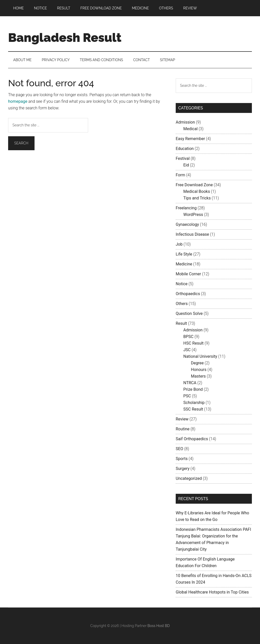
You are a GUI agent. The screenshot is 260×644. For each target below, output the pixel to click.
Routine (183, 429)
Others (182, 304)
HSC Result (193, 343)
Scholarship (194, 403)
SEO (180, 449)
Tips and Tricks (197, 198)
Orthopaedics (188, 294)
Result (181, 323)
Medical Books (197, 191)
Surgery (183, 469)
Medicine (184, 264)
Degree (197, 363)
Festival (183, 158)
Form (180, 175)
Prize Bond (193, 389)
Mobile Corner (188, 274)
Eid (186, 165)
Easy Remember (190, 139)
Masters (198, 376)
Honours (199, 370)
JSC (187, 350)
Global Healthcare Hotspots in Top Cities (212, 592)
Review (182, 419)
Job (179, 244)
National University (200, 356)
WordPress (193, 215)
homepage (18, 101)
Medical (190, 129)
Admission (185, 122)
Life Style (184, 254)
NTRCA (190, 383)
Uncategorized (189, 478)
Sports (182, 459)
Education (185, 149)
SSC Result (193, 409)
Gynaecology (187, 224)
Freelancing (186, 208)
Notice (182, 284)
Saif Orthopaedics (192, 439)
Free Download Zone (194, 185)
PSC (187, 396)
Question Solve (189, 313)
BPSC (188, 337)
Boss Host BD (159, 626)
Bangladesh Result (65, 38)
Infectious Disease (192, 234)
